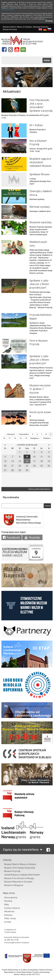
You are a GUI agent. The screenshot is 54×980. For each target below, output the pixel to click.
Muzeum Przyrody (41, 27)
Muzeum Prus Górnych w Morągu (19, 878)
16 (27, 461)
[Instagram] (11, 50)
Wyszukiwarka (11, 497)
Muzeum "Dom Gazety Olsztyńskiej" (20, 868)
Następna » (35, 438)
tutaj (46, 19)
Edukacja (8, 915)
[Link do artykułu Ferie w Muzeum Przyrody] (14, 346)
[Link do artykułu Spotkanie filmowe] (14, 180)
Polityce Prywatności (7, 10)
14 (26, 438)
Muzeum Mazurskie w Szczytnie (18, 882)
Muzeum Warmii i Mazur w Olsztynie (17, 27)
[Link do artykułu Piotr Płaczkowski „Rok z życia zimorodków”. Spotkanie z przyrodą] (14, 105)
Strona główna (11, 898)
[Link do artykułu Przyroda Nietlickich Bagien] (14, 320)
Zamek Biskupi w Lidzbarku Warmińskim (22, 875)
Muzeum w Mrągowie (14, 885)
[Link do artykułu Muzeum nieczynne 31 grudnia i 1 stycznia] (14, 391)
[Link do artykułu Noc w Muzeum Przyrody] (14, 146)
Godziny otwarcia (12, 908)
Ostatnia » (47, 438)
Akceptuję (49, 21)
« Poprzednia (23, 434)
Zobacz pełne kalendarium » (40, 489)
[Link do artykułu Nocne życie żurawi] (14, 417)
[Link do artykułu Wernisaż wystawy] (14, 212)
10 (4, 438)
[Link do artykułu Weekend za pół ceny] (14, 247)
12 (15, 438)
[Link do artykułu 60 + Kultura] (14, 130)
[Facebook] (4, 50)
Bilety (7, 904)
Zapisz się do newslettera (23, 850)
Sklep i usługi (10, 918)
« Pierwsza (10, 434)
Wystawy (8, 901)
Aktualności (9, 911)
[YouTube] (17, 50)
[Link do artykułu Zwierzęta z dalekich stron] (14, 196)
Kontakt (8, 922)
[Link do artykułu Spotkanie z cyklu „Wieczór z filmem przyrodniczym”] (14, 286)
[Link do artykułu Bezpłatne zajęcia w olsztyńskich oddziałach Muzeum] (14, 164)
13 (20, 438)
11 (10, 438)
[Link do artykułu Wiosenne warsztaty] (14, 228)
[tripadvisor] (23, 50)
